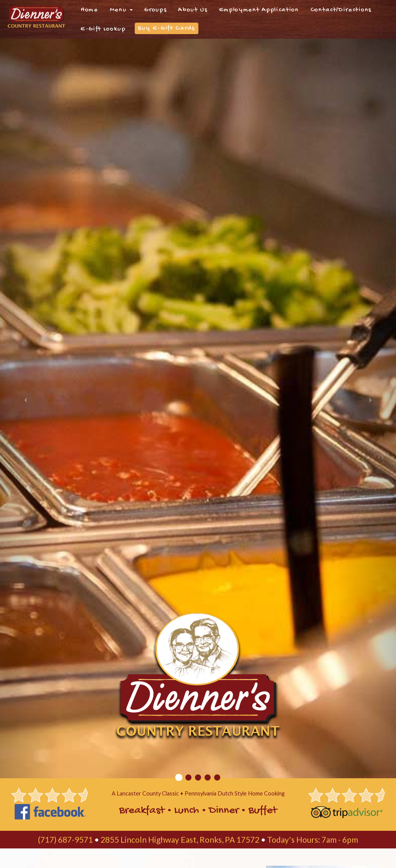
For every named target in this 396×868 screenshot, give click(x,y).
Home (89, 10)
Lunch (187, 811)
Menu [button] (121, 10)
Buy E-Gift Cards (167, 28)
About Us (193, 10)
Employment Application (259, 10)
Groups (155, 10)
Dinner (224, 811)
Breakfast (142, 811)
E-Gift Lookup (103, 29)
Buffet (263, 811)
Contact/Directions (341, 10)
